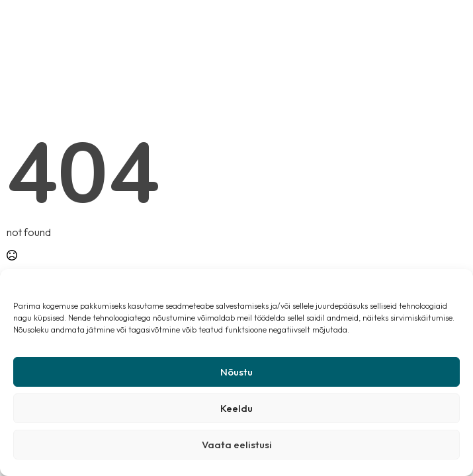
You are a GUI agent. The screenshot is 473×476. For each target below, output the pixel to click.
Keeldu (236, 408)
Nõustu (236, 372)
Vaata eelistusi (237, 445)
